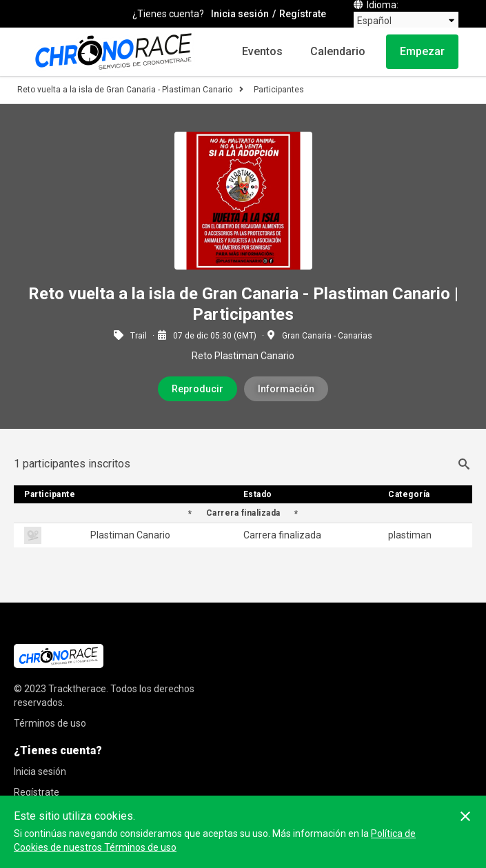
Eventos (262, 51)
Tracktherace (77, 689)
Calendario (338, 51)
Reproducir (198, 389)
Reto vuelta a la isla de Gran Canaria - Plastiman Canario (125, 90)
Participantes (279, 90)
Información (286, 389)
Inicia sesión (240, 14)
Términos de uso (50, 723)
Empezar (422, 51)
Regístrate (303, 14)
